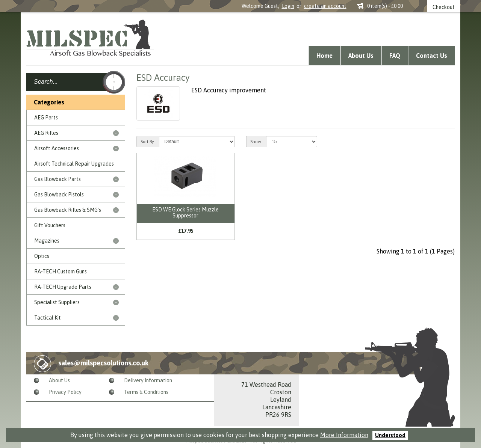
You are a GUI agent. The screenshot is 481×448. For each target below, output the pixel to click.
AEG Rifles (46, 133)
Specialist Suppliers (57, 302)
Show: (256, 142)
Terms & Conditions (146, 392)
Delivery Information (148, 380)
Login (288, 6)
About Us (361, 56)
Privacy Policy (65, 392)
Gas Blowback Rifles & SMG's (68, 210)
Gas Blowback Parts (57, 179)
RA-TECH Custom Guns (61, 272)
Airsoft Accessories (57, 148)
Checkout (444, 7)
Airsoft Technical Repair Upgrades (74, 164)
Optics (42, 256)
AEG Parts (46, 118)
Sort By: (148, 142)
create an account (325, 6)
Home (324, 56)
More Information (344, 435)
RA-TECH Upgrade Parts (63, 287)
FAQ (395, 56)
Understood (390, 435)
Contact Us (432, 56)
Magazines (47, 241)
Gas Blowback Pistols (59, 195)
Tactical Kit (48, 318)
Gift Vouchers (50, 225)
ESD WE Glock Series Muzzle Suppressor (185, 212)
